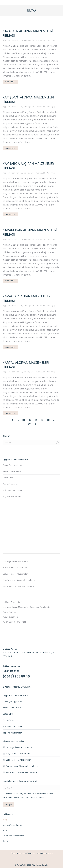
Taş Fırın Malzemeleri (12, 496)
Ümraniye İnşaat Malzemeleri (16, 561)
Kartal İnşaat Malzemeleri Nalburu (18, 586)
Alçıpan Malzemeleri (11, 40)
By (27, 40)
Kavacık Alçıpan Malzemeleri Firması (27, 299)
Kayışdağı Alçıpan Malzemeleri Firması (28, 100)
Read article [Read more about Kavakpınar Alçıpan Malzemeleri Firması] (11, 281)
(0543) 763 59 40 (16, 676)
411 (30, 424)
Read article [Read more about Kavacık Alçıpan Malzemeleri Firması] (11, 347)
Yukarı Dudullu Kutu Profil (14, 622)
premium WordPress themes (41, 853)
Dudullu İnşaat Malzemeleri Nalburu (19, 580)
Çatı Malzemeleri (10, 484)
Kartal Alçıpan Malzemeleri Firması (26, 365)
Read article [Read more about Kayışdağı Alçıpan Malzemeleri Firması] (11, 148)
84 (24, 420)
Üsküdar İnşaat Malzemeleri (15, 574)
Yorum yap (51, 40)
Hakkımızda (8, 814)
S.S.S (5, 830)
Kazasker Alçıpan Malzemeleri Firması (28, 33)
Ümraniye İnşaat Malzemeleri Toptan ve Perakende (26, 607)
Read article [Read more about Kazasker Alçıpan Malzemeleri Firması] (11, 82)
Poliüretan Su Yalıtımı (12, 490)
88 (48, 420)
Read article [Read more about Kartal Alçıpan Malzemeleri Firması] (11, 413)
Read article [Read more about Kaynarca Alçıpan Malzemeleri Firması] (11, 214)
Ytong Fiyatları (9, 612)
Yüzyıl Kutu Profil (10, 617)
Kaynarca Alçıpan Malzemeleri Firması (29, 166)
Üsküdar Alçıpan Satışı (13, 602)
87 (42, 420)
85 (30, 420)
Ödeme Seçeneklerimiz (13, 836)
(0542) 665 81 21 (11, 671)
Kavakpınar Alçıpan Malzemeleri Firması (30, 232)
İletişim (6, 841)
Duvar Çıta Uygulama (12, 465)
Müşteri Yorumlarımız (12, 825)
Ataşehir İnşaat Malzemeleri (15, 568)
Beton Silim (8, 478)
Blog (5, 820)
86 (36, 420)
